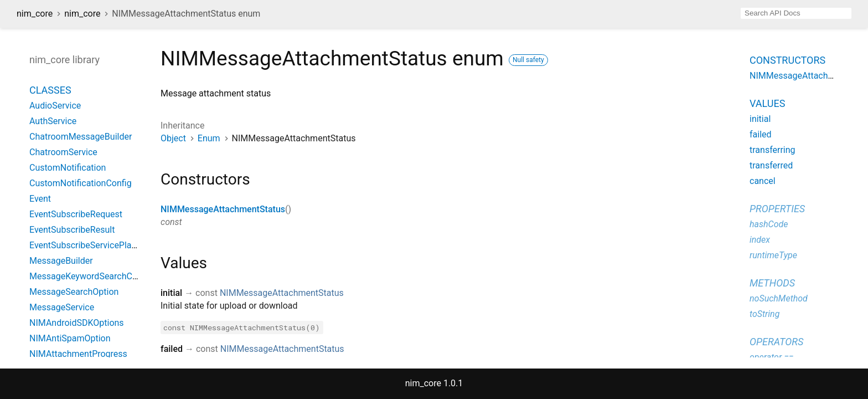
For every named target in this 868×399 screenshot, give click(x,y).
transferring (773, 150)
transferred (771, 165)
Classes (50, 90)
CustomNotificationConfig (81, 183)
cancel (763, 181)
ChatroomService (63, 152)
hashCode (769, 224)
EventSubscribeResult (72, 230)
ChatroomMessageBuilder (81, 137)
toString (764, 314)
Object (173, 138)
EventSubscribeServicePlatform (91, 245)
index (760, 240)
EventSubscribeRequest (76, 214)
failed (761, 134)
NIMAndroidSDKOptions (77, 323)
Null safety (528, 60)
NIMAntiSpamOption (70, 338)
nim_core (35, 14)
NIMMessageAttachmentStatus (223, 209)
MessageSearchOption (74, 292)
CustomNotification (68, 168)
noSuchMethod (779, 298)
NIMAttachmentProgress (78, 354)
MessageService (62, 307)
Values (767, 103)
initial (760, 119)
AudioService (55, 106)
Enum (209, 138)
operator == (771, 357)
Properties (777, 209)
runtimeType (773, 255)
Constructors (787, 60)
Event (40, 199)
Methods (772, 283)
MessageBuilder (61, 261)
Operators (776, 342)
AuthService (53, 121)
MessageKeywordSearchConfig (91, 276)
